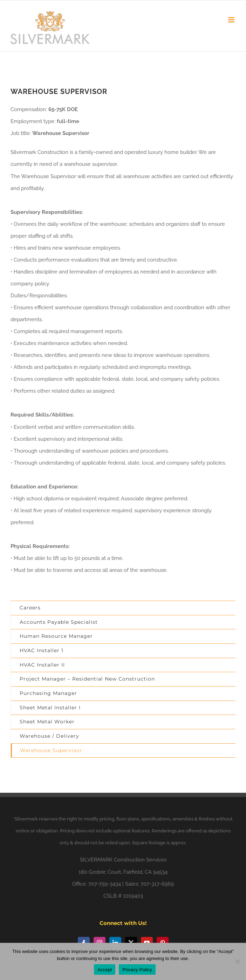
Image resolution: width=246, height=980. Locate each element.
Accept (105, 970)
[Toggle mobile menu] (232, 20)
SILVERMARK (96, 860)
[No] (237, 961)
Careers (30, 608)
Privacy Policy (137, 970)
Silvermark (26, 819)
